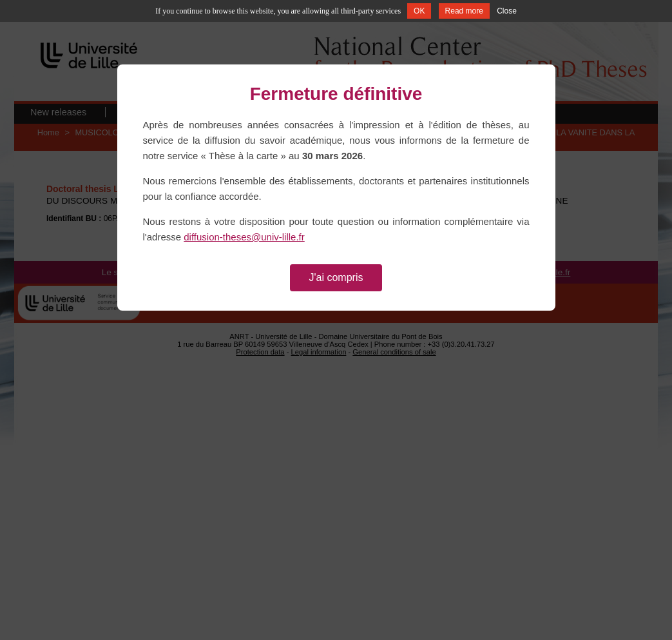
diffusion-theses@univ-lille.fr (244, 237)
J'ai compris (336, 277)
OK (419, 11)
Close (507, 11)
